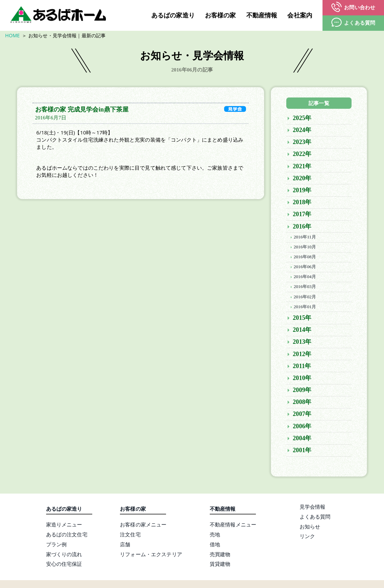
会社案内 (300, 15)
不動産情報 (262, 15)
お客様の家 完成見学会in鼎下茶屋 (82, 111)
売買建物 (220, 556)
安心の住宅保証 (64, 565)
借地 (215, 546)
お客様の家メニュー (143, 526)
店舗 (125, 546)
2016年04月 (305, 278)
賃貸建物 (220, 565)
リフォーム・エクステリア (151, 556)
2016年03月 (305, 288)
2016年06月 (305, 268)
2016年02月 (305, 298)
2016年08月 (305, 258)
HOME (12, 35)
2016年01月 (305, 308)
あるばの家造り (173, 15)
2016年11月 (305, 238)
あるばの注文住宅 (67, 536)
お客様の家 (221, 15)
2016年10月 (305, 248)
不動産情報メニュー (233, 526)
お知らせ (310, 528)
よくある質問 (315, 518)
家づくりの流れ (64, 556)
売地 (215, 536)
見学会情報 (313, 508)
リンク (307, 537)
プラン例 (57, 546)
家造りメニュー (64, 526)
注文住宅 (130, 536)
